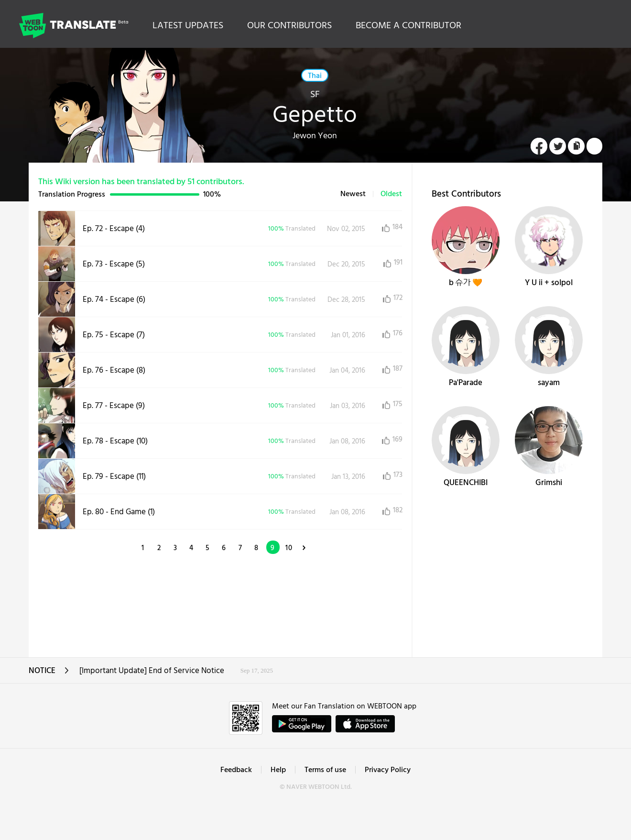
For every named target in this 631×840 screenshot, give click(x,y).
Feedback (236, 770)
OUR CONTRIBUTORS (289, 26)
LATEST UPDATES (188, 26)
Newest (353, 194)
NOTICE (49, 674)
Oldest (391, 194)
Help (278, 770)
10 (289, 548)
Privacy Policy (388, 770)
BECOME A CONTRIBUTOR (408, 26)
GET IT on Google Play (302, 724)
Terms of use (325, 770)
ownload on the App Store (365, 724)
